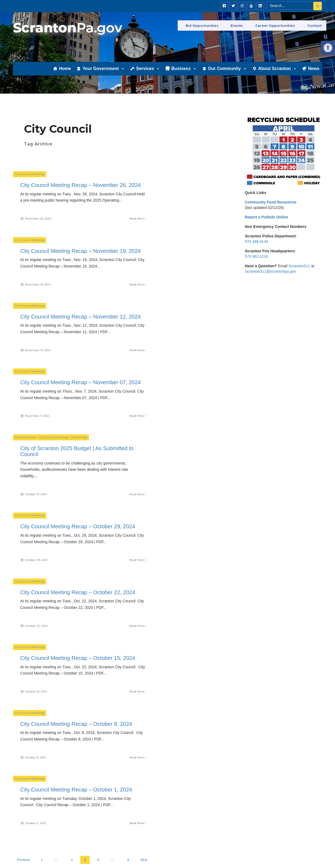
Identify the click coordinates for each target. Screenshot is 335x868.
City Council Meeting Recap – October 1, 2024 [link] (173, 516)
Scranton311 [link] (299, 266)
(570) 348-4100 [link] (249, 708)
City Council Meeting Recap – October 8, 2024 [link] (57, 516)
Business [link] (184, 75)
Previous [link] (23, 596)
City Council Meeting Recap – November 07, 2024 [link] (173, 272)
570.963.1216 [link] (257, 256)
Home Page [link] (79, 340)
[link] (328, 48)
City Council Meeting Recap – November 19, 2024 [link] (173, 191)
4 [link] (72, 596)
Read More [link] (102, 234)
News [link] (314, 75)
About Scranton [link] (277, 75)
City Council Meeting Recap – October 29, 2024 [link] (173, 354)
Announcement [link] (25, 340)
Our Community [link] (227, 75)
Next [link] (144, 596)
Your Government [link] (104, 75)
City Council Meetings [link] (30, 177)
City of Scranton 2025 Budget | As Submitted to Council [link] (62, 354)
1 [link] (42, 596)
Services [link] (148, 75)
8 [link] (128, 596)
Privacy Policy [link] (303, 850)
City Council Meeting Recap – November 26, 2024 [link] (57, 191)
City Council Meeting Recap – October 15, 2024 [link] (173, 435)
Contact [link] (315, 25)
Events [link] (246, 25)
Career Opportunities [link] (280, 25)
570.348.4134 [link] (257, 241)
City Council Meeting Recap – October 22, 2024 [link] (57, 435)
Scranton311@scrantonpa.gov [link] (271, 271)
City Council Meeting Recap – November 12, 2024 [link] (57, 272)
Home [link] (65, 75)
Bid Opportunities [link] (215, 25)
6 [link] (98, 596)
